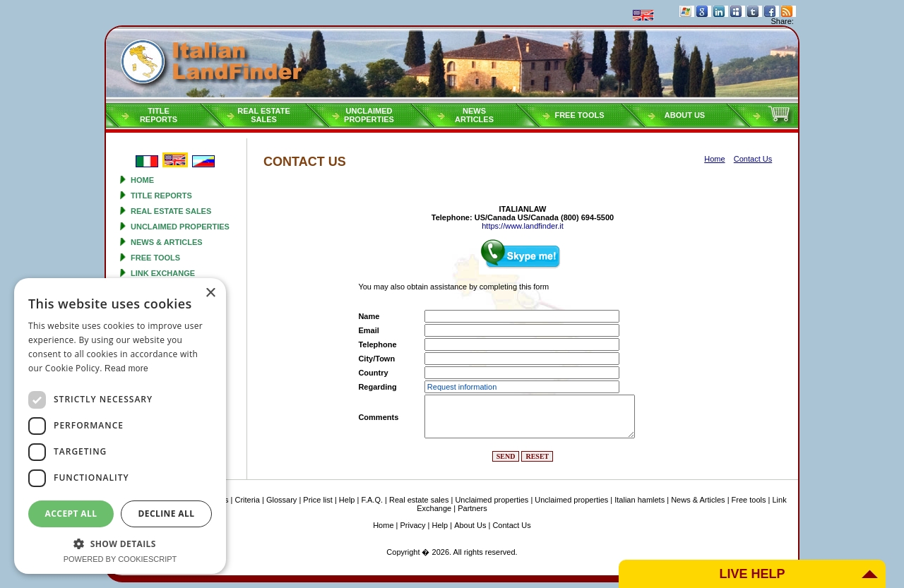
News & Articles (167, 242)
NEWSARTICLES (474, 115)
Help (347, 500)
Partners (472, 508)
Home (142, 180)
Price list (318, 500)
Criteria (247, 500)
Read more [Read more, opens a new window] (126, 368)
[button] (120, 543)
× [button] (210, 293)
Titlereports (159, 115)
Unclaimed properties (180, 227)
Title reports (161, 196)
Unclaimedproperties (369, 115)
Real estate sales (171, 211)
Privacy (413, 525)
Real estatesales (264, 115)
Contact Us (511, 525)
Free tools (579, 115)
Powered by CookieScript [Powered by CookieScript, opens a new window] (120, 559)
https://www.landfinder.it (523, 226)
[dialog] (120, 426)
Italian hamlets (640, 500)
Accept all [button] (71, 514)
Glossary (281, 500)
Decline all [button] (167, 514)
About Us (685, 115)
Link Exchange (163, 273)
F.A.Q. (372, 500)
